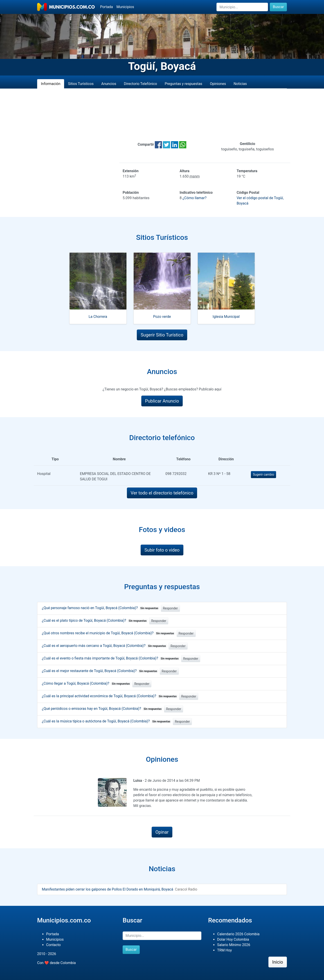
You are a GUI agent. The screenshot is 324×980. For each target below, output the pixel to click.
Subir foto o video (162, 550)
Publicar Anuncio (162, 401)
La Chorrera (98, 317)
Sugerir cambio (263, 474)
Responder (170, 608)
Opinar (162, 832)
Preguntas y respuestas (183, 84)
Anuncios (109, 84)
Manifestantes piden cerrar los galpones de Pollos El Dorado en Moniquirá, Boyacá (108, 889)
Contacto (53, 945)
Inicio (278, 962)
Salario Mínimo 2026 (234, 945)
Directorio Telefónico (141, 84)
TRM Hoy (224, 950)
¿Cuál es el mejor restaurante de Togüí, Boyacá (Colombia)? (100, 671)
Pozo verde (162, 317)
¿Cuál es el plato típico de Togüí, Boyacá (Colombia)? (95, 620)
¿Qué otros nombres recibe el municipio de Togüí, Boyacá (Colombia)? (109, 633)
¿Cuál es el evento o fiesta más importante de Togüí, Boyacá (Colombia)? (111, 658)
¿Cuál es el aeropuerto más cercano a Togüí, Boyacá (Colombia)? (105, 646)
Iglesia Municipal (226, 317)
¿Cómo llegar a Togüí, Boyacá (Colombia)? (87, 683)
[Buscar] (242, 7)
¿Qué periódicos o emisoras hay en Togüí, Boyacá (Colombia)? (102, 709)
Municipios (125, 7)
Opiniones (218, 84)
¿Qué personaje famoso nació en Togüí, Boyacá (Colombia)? (101, 608)
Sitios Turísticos (81, 84)
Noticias (240, 84)
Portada (107, 7)
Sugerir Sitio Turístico (162, 335)
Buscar (278, 7)
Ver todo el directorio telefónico (162, 493)
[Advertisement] (162, 115)
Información (51, 84)
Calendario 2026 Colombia (238, 934)
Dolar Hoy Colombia (233, 939)
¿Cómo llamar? (194, 198)
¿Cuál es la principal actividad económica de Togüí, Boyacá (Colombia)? (110, 696)
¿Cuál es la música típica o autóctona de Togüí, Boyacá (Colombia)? (107, 721)
